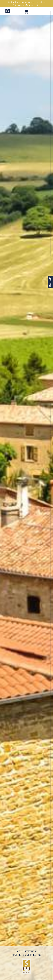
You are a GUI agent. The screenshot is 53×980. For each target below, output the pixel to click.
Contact (50, 282)
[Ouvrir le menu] (42, 11)
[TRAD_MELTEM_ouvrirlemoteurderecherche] (8, 11)
